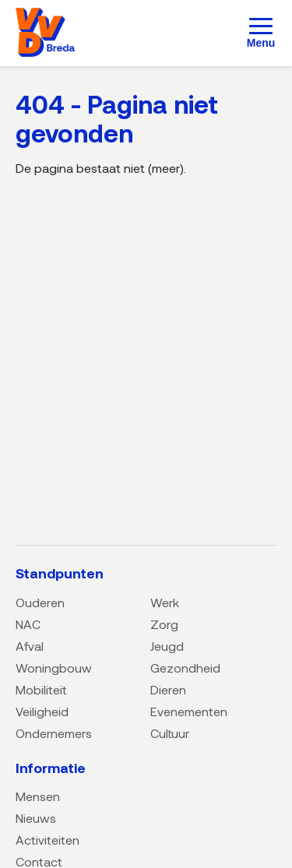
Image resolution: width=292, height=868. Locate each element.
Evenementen (189, 711)
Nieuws (36, 818)
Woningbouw (54, 668)
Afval (30, 646)
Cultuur (170, 733)
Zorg (164, 624)
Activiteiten (47, 840)
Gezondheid (185, 668)
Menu (261, 43)
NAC (28, 624)
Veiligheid (42, 711)
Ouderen (40, 602)
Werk (165, 602)
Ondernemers (54, 733)
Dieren (168, 689)
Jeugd (167, 646)
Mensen (38, 796)
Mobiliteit (41, 689)
